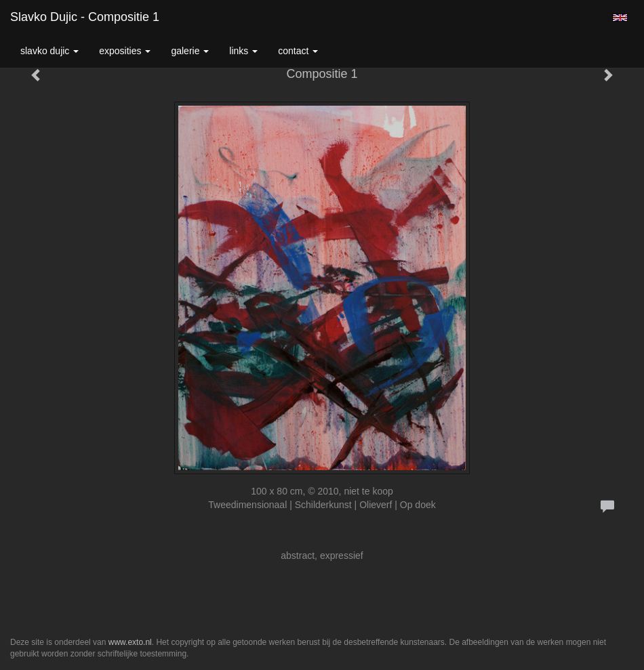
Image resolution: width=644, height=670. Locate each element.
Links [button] (243, 51)
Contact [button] (298, 51)
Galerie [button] (190, 51)
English (620, 18)
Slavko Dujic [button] (49, 51)
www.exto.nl (130, 642)
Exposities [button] (125, 51)
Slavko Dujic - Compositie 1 (85, 17)
